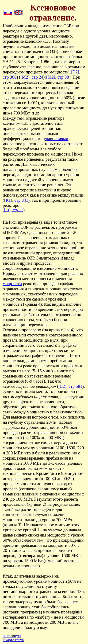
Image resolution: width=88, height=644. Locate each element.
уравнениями (56, 139)
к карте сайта (13, 640)
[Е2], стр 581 (71, 386)
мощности (12, 284)
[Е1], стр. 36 (14, 210)
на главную (12, 636)
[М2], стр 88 (58, 77)
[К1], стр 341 (16, 200)
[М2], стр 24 (32, 77)
